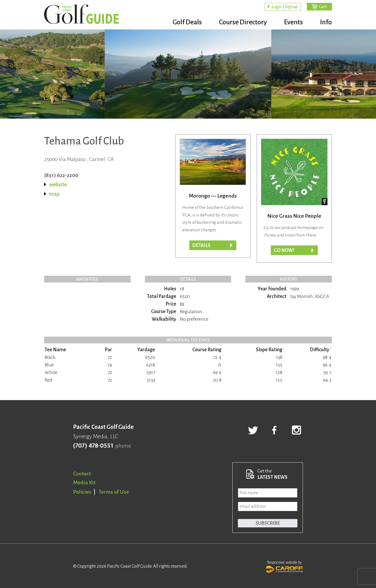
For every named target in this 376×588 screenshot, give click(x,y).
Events (293, 22)
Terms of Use (114, 492)
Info (326, 22)
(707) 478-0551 (93, 446)
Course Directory (243, 22)
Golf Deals (187, 22)
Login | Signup (285, 7)
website (58, 185)
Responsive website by (284, 566)
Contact (82, 474)
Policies (82, 492)
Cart (323, 7)
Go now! (284, 250)
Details (201, 245)
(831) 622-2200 (61, 175)
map (54, 194)
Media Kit (84, 482)
